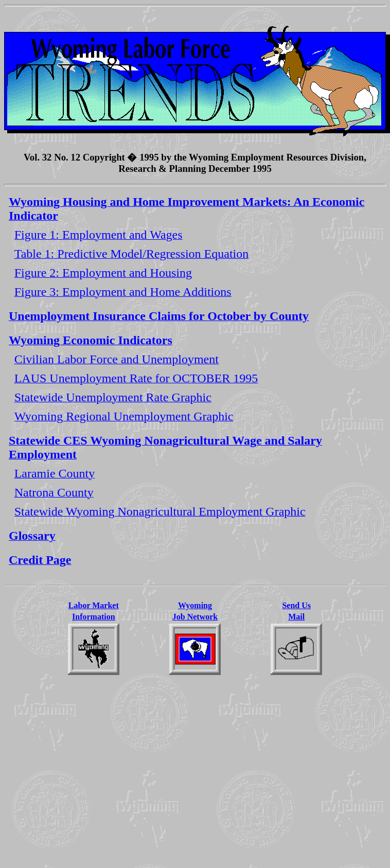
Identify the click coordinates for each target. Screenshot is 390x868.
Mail (296, 617)
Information (94, 617)
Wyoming (195, 605)
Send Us (296, 605)
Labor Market (94, 605)
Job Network (195, 617)
